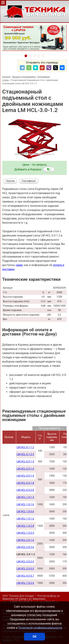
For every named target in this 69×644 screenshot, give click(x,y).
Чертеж (10, 181)
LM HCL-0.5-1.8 (25, 483)
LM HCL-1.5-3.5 (25, 533)
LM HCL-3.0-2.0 (25, 562)
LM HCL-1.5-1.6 (25, 519)
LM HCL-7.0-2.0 (25, 583)
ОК (34, 637)
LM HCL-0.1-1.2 (25, 447)
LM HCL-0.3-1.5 (25, 462)
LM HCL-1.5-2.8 (25, 526)
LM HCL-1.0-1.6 (25, 504)
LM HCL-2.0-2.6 (25, 547)
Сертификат (29, 181)
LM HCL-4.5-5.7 (25, 576)
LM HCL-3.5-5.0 (25, 569)
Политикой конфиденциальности (40, 628)
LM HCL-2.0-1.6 (25, 540)
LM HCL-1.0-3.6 (25, 512)
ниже (19, 265)
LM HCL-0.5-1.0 (25, 469)
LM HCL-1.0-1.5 (25, 497)
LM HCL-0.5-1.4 (25, 476)
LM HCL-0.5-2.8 (25, 490)
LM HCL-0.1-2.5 (25, 454)
